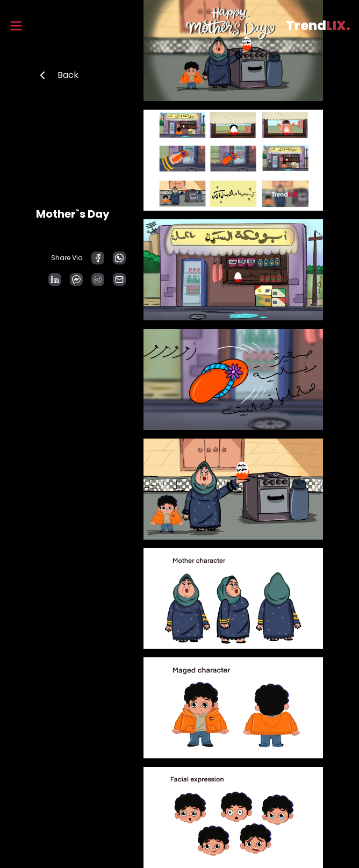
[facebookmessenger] (76, 279)
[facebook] (98, 258)
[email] (119, 279)
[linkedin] (55, 279)
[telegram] (98, 279)
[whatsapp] (119, 258)
